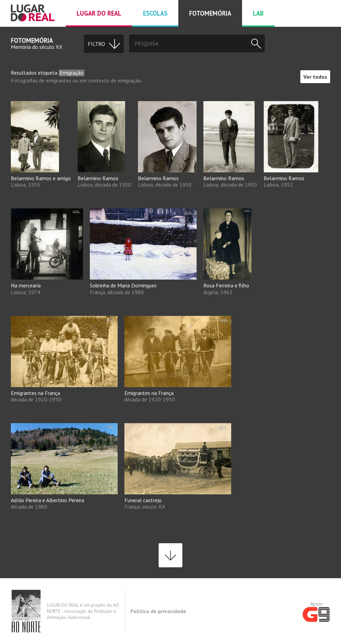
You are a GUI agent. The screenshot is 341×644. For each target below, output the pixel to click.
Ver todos (315, 77)
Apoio (316, 611)
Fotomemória (210, 13)
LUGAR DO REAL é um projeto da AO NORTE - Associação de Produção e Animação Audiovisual (65, 611)
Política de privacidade (158, 611)
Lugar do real (99, 13)
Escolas (155, 13)
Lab (258, 13)
